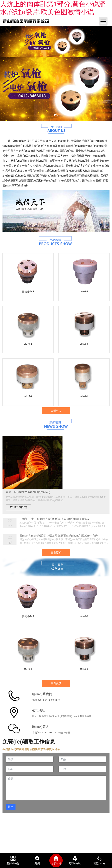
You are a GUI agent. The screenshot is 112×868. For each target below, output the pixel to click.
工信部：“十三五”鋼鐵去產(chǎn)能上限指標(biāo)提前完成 (54, 519)
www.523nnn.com (94, 826)
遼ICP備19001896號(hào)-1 (90, 817)
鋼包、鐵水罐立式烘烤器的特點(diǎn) (28, 492)
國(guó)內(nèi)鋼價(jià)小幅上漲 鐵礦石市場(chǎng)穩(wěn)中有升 (59, 536)
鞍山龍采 (81, 820)
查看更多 (56, 411)
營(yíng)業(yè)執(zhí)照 (40, 820)
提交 (11, 807)
